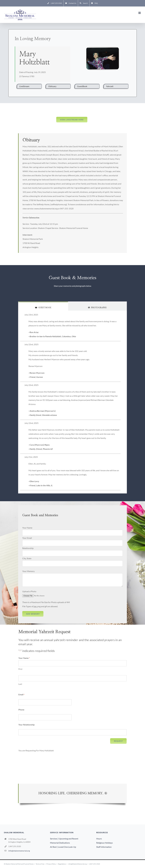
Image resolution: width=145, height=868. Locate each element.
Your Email (27, 538)
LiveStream (24, 86)
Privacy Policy (51, 864)
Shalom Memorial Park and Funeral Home (20, 864)
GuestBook (82, 86)
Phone (21, 710)
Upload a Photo (29, 591)
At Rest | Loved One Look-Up (63, 847)
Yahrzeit (110, 86)
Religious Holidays (105, 843)
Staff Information (104, 847)
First (20, 669)
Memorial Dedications (60, 843)
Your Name (27, 528)
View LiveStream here (72, 120)
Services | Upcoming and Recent (64, 839)
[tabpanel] (72, 402)
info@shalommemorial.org (19, 851)
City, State (27, 558)
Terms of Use (40, 864)
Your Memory (28, 571)
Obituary (52, 86)
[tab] (43, 306)
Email (21, 695)
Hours (99, 839)
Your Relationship (26, 725)
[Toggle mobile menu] (140, 13)
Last (20, 684)
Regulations (62, 864)
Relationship (28, 548)
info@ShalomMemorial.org (77, 864)
